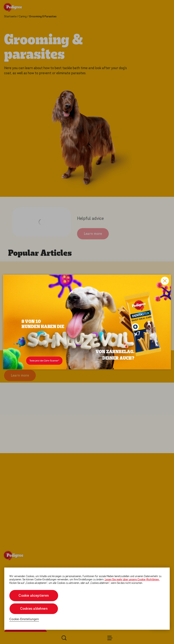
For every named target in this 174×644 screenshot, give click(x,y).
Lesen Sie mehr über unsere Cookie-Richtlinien (132, 580)
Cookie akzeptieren (34, 596)
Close (165, 281)
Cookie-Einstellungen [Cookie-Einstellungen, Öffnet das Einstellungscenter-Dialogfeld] (24, 619)
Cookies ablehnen (34, 609)
